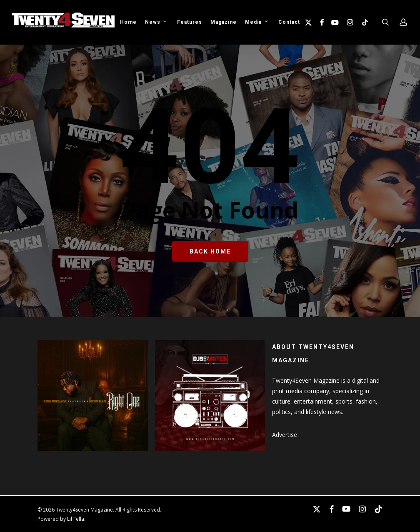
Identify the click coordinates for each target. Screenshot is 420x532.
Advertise (285, 435)
